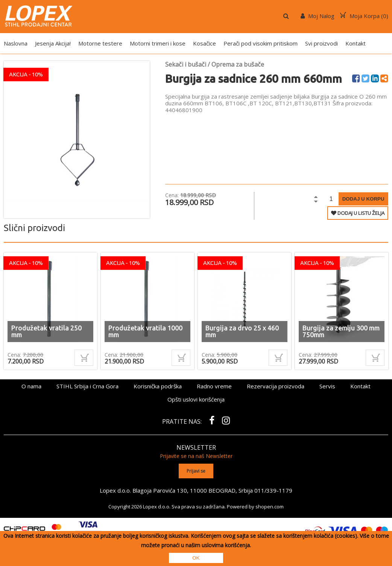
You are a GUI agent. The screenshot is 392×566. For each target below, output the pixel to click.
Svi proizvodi (321, 43)
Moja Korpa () (364, 16)
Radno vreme (214, 386)
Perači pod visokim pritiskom (261, 43)
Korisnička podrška (158, 386)
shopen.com (270, 506)
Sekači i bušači (186, 64)
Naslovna (16, 43)
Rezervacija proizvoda (276, 386)
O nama (31, 386)
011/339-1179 (273, 490)
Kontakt (356, 43)
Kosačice (204, 43)
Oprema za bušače (238, 64)
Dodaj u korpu (363, 199)
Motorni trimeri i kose (158, 43)
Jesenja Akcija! (53, 43)
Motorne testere (100, 43)
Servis (327, 386)
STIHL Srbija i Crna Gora (87, 386)
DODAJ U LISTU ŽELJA (358, 213)
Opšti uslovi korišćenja (196, 399)
